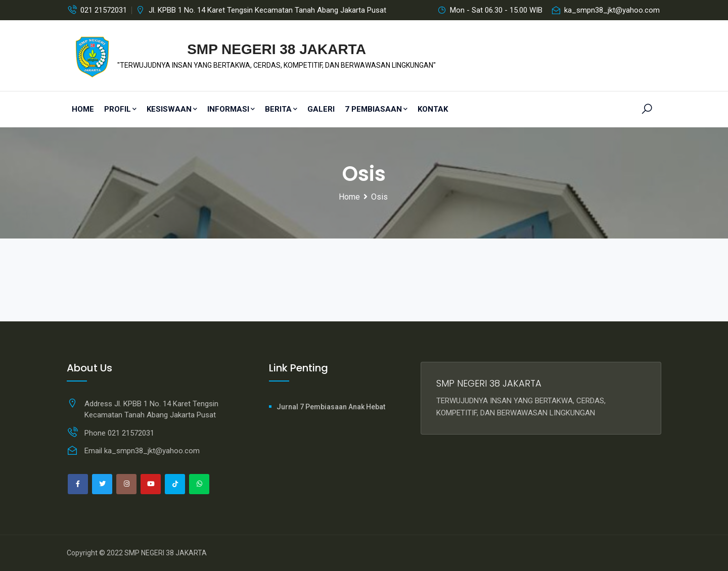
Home (83, 109)
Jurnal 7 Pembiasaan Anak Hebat (331, 407)
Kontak (433, 109)
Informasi (231, 109)
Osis (379, 197)
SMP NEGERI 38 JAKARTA (166, 553)
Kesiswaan (172, 109)
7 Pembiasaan (376, 109)
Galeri (321, 109)
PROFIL (120, 109)
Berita (281, 109)
